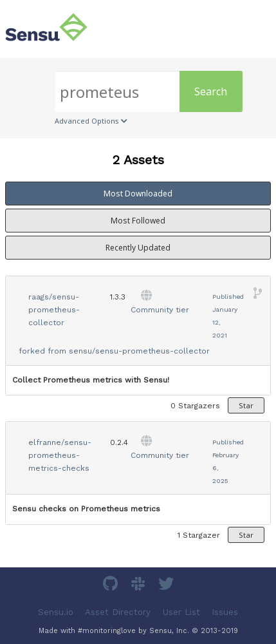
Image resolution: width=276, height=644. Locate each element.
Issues (225, 611)
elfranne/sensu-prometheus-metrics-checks (60, 455)
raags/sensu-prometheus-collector (54, 310)
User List (181, 611)
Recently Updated (138, 248)
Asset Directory (118, 611)
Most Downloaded (138, 194)
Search (211, 91)
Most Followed (138, 221)
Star (246, 405)
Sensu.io (56, 611)
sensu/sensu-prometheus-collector (139, 351)
